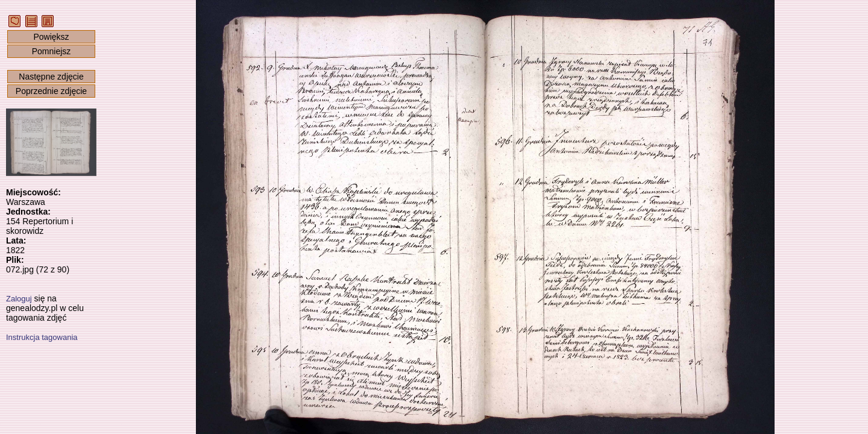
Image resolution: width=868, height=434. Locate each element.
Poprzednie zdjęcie (51, 91)
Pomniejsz (52, 51)
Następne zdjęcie (51, 77)
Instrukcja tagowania (42, 337)
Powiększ (51, 37)
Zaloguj (19, 299)
